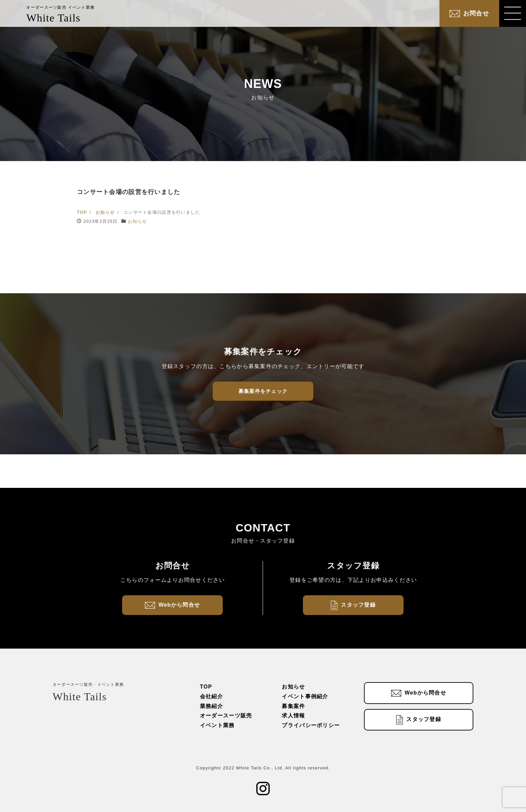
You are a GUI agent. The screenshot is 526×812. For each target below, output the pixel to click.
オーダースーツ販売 (226, 716)
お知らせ (137, 221)
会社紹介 (212, 696)
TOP (206, 687)
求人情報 (293, 716)
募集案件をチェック (263, 391)
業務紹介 (212, 706)
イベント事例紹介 (305, 696)
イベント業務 (217, 725)
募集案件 (293, 706)
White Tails (60, 14)
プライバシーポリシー (311, 725)
